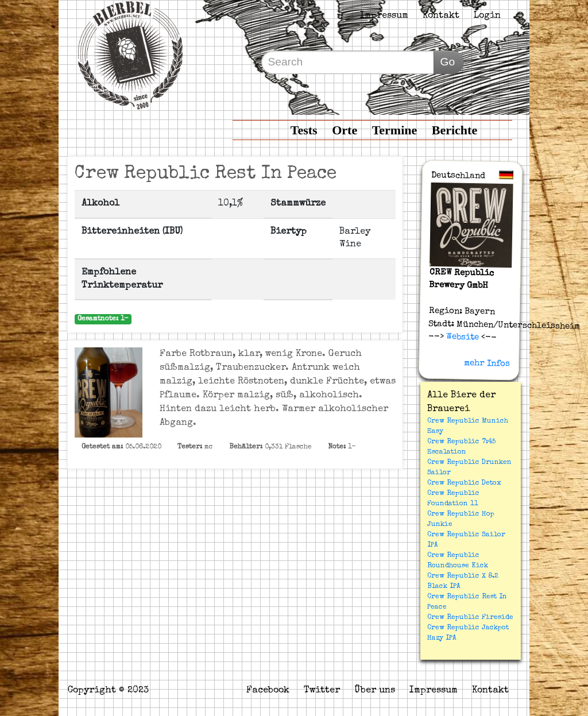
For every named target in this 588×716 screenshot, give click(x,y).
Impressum (384, 16)
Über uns (375, 691)
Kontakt (441, 16)
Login (487, 16)
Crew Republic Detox (464, 483)
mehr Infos (487, 363)
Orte (345, 130)
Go (447, 62)
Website (461, 337)
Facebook (268, 691)
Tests (304, 130)
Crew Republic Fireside (470, 618)
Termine (395, 130)
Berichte (454, 130)
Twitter (322, 691)
